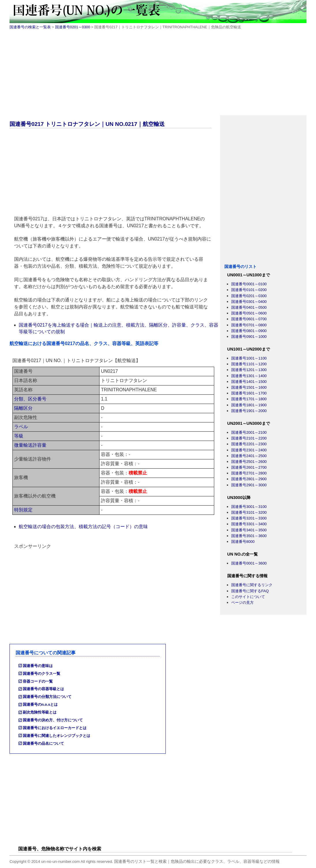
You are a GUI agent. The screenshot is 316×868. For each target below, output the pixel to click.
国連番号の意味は (38, 666)
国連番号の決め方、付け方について (53, 720)
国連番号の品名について (43, 743)
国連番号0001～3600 (249, 563)
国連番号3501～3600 (249, 536)
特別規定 (23, 510)
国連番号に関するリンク (252, 585)
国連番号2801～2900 (249, 479)
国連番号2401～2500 (249, 456)
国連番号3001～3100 (249, 507)
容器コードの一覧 (38, 681)
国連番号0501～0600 (249, 313)
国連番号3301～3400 (249, 524)
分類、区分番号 (30, 399)
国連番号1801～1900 (249, 405)
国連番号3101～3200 (249, 512)
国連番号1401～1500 (249, 382)
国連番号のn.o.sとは (40, 704)
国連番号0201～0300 (73, 27)
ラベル (21, 427)
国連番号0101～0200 (249, 290)
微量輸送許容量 (30, 445)
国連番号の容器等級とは (43, 689)
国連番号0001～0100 (249, 284)
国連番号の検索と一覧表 (30, 27)
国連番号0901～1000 (249, 337)
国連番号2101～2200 (249, 438)
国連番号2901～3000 (249, 485)
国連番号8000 (243, 542)
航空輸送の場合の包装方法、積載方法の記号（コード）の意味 (83, 527)
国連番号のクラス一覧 (42, 674)
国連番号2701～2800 (249, 473)
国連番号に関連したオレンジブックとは (57, 736)
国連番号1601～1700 (249, 393)
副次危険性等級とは (40, 712)
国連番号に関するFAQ (250, 591)
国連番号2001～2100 (249, 432)
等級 (19, 436)
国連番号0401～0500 (249, 307)
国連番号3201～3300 (249, 518)
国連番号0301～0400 (249, 302)
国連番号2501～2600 (249, 462)
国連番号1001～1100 (249, 358)
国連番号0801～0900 (249, 331)
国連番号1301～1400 (249, 376)
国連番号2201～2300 (249, 444)
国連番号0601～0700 (249, 319)
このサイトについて (248, 597)
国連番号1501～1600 (249, 387)
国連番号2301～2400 (249, 450)
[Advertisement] (158, 75)
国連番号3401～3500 (249, 530)
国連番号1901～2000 (249, 411)
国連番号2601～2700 (249, 467)
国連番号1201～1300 (249, 370)
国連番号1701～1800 (249, 399)
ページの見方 (242, 602)
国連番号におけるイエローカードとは (55, 728)
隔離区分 (23, 408)
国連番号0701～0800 (249, 325)
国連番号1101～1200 (249, 364)
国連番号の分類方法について (47, 697)
